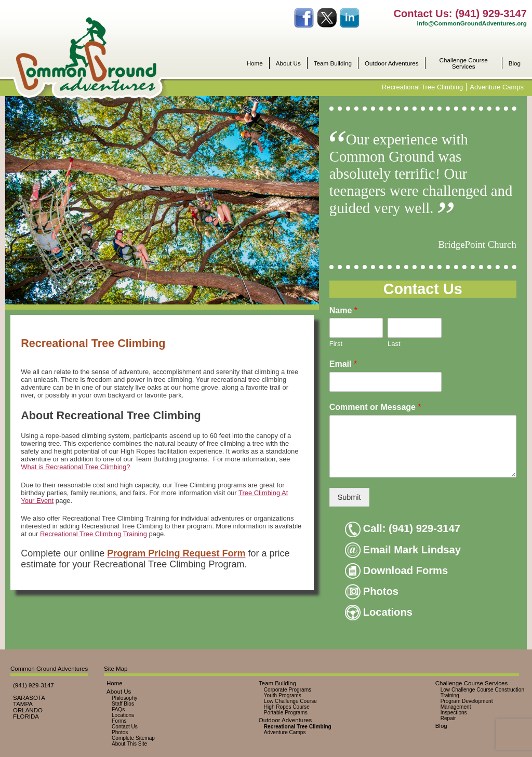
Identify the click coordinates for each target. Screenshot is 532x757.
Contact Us (125, 727)
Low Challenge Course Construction (482, 690)
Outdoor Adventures (392, 63)
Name (343, 310)
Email (343, 364)
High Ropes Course (287, 707)
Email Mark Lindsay (403, 550)
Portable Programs (286, 713)
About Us (288, 63)
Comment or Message (375, 407)
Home (255, 63)
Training (450, 695)
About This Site (129, 744)
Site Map (116, 669)
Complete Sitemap (133, 738)
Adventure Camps (497, 87)
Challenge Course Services (464, 63)
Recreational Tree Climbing (422, 87)
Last (394, 344)
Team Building (333, 63)
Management (456, 707)
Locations (379, 612)
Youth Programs (283, 695)
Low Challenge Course (290, 701)
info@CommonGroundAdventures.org (472, 23)
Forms (119, 721)
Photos (372, 591)
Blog (515, 63)
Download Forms (397, 570)
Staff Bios (123, 704)
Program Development (467, 701)
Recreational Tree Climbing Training (94, 534)
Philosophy (124, 698)
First (336, 344)
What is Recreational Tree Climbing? (75, 467)
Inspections (454, 713)
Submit (349, 497)
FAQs (118, 709)
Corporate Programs (288, 690)
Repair (448, 718)
